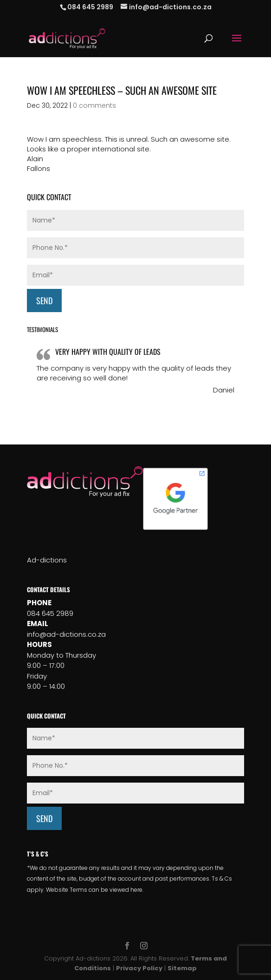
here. (137, 890)
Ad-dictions (47, 560)
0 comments (94, 105)
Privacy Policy (139, 968)
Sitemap (182, 968)
